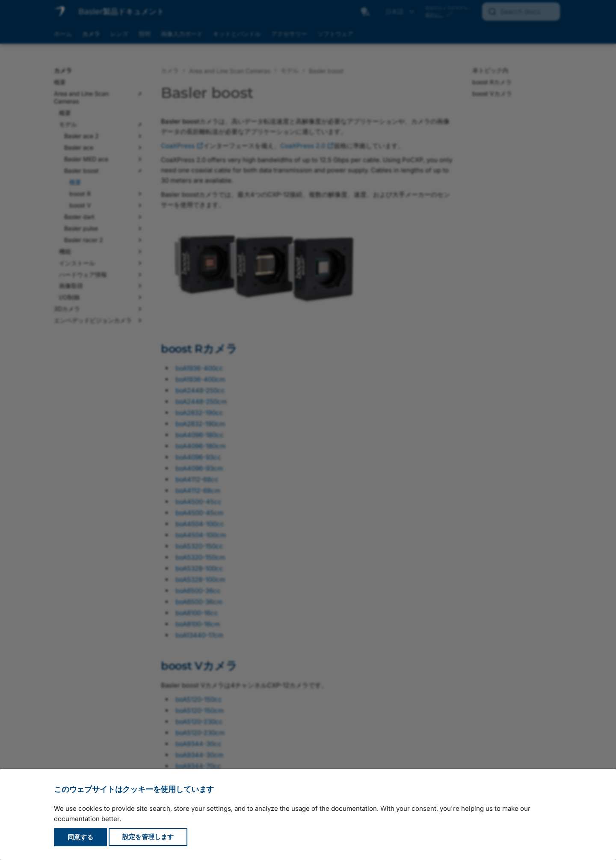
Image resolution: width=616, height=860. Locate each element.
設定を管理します (148, 837)
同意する (80, 837)
